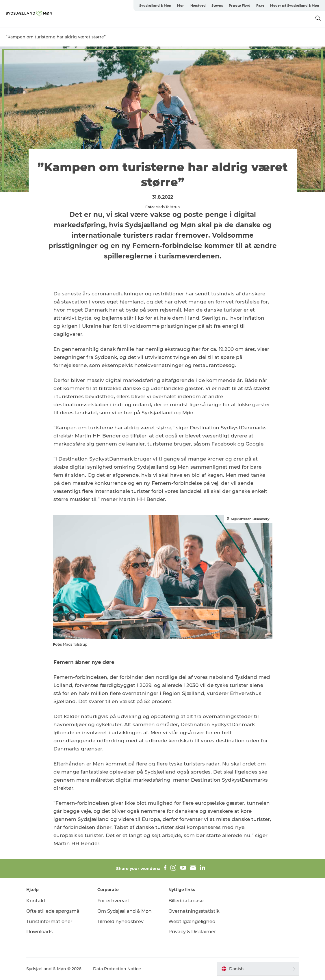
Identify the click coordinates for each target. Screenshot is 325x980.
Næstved (198, 5)
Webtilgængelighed (192, 922)
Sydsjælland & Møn (155, 5)
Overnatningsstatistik (194, 911)
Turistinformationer (49, 922)
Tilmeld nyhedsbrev (120, 922)
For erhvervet (113, 901)
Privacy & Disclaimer (192, 932)
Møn (181, 5)
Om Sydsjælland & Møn (125, 911)
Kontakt (36, 901)
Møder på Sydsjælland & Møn (295, 5)
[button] (258, 969)
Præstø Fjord (240, 5)
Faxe (260, 5)
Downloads (39, 932)
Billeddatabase (186, 901)
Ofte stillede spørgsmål (53, 911)
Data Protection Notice (117, 969)
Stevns (217, 5)
